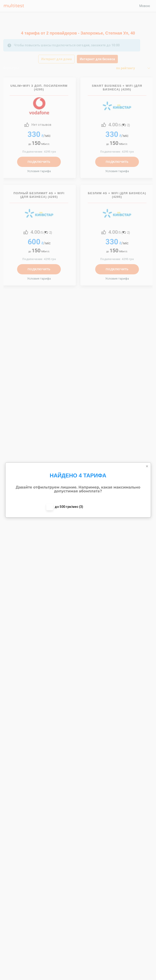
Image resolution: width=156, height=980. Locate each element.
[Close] (147, 466)
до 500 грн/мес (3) (69, 507)
